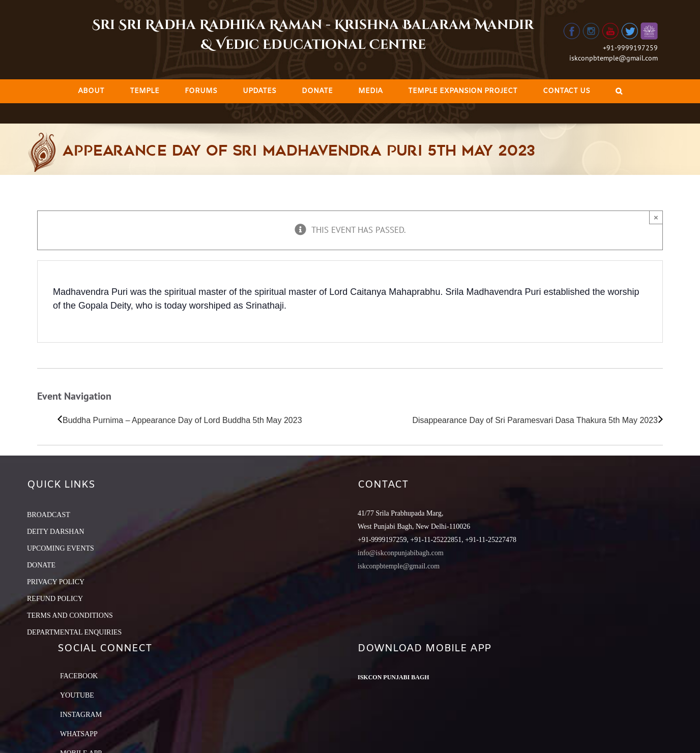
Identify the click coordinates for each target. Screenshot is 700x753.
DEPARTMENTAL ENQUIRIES (74, 632)
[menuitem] (91, 91)
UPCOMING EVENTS (61, 548)
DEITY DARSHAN (56, 532)
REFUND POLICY (55, 599)
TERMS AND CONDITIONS (70, 615)
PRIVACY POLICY (56, 582)
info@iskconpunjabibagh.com (401, 553)
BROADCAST (49, 515)
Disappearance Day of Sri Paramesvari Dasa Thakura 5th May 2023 (535, 420)
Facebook (79, 676)
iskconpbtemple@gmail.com (614, 58)
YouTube (77, 695)
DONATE (41, 565)
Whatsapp (79, 734)
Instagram (81, 715)
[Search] (619, 91)
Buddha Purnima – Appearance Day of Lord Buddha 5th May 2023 (182, 420)
